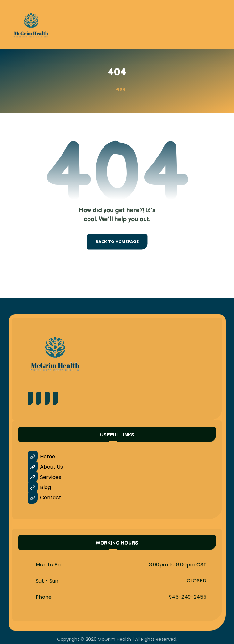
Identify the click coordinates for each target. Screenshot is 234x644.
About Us (45, 467)
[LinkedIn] (55, 398)
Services (45, 477)
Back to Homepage (117, 242)
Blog (39, 487)
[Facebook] (30, 398)
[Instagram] (47, 398)
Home (42, 457)
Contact (45, 498)
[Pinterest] (39, 398)
